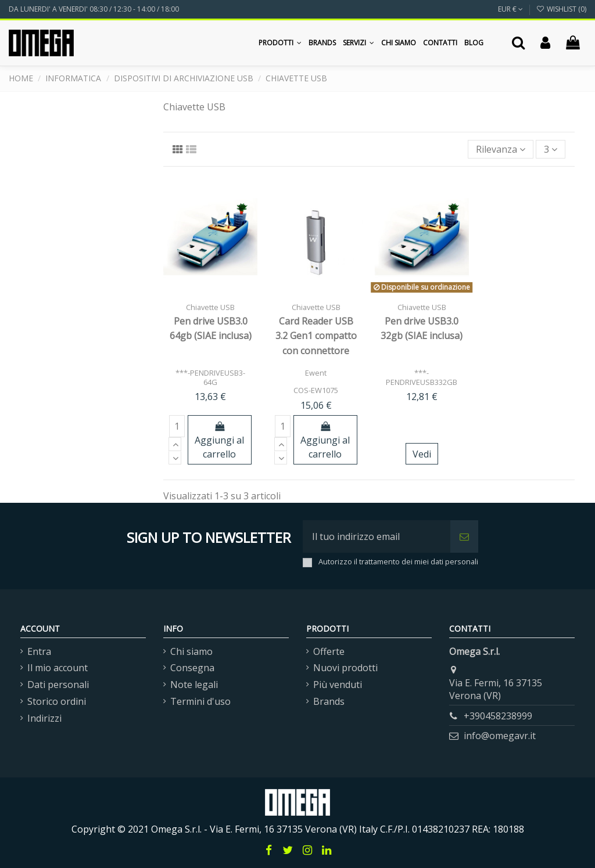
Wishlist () (561, 9)
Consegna (192, 668)
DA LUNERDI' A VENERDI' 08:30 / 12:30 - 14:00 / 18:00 (94, 9)
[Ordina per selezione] (501, 149)
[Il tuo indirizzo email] (377, 536)
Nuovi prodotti (345, 668)
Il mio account (58, 668)
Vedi (422, 454)
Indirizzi (44, 718)
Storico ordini (57, 701)
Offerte (329, 651)
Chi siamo (191, 651)
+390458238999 (498, 716)
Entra (39, 651)
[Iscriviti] (464, 536)
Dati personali (58, 685)
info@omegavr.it (500, 736)
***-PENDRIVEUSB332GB (422, 377)
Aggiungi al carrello (219, 441)
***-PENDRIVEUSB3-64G (210, 377)
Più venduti (338, 685)
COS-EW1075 (316, 390)
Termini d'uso (200, 701)
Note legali (194, 685)
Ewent (316, 373)
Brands (329, 701)
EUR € (510, 9)
